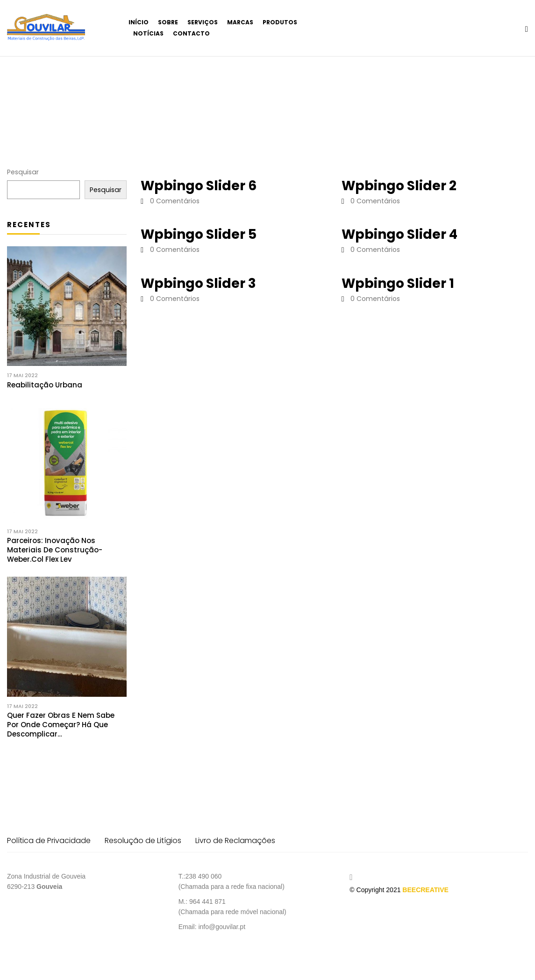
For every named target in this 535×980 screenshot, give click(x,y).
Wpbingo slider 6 (199, 186)
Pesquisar (23, 172)
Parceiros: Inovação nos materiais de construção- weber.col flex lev (55, 550)
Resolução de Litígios (143, 841)
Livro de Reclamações (235, 841)
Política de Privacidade (49, 841)
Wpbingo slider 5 (199, 234)
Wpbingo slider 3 (198, 283)
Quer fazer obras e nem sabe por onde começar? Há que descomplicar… (61, 725)
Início (20, 100)
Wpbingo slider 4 (399, 234)
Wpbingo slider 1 (398, 283)
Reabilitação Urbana (45, 385)
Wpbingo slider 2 (399, 186)
